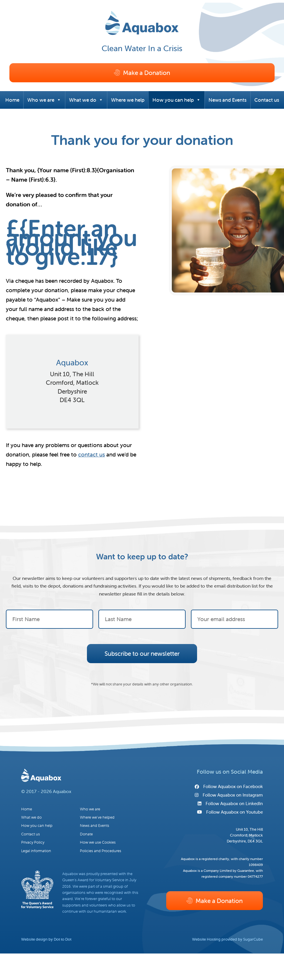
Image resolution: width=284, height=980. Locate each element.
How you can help (177, 100)
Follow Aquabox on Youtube (230, 812)
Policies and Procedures (101, 851)
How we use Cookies (98, 842)
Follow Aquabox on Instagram (229, 795)
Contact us (267, 100)
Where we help (128, 100)
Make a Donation (142, 73)
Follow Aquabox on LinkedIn (230, 803)
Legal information (36, 851)
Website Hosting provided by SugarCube (227, 939)
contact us (91, 454)
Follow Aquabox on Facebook (229, 786)
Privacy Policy (33, 842)
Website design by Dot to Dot (46, 939)
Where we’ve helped (97, 817)
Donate (86, 834)
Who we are (44, 100)
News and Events (227, 100)
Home (12, 100)
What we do (86, 100)
